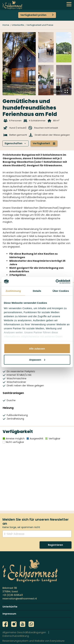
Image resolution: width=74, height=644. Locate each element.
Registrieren (55, 545)
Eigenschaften (15, 143)
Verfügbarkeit (44, 143)
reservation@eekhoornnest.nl (20, 599)
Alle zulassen (37, 349)
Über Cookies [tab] (61, 291)
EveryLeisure (57, 641)
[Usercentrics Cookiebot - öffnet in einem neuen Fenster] (56, 282)
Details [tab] (37, 291)
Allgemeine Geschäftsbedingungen (24, 632)
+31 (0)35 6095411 (13, 595)
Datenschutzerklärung (16, 636)
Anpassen (37, 360)
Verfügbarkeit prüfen (33, 15)
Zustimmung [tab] (13, 291)
